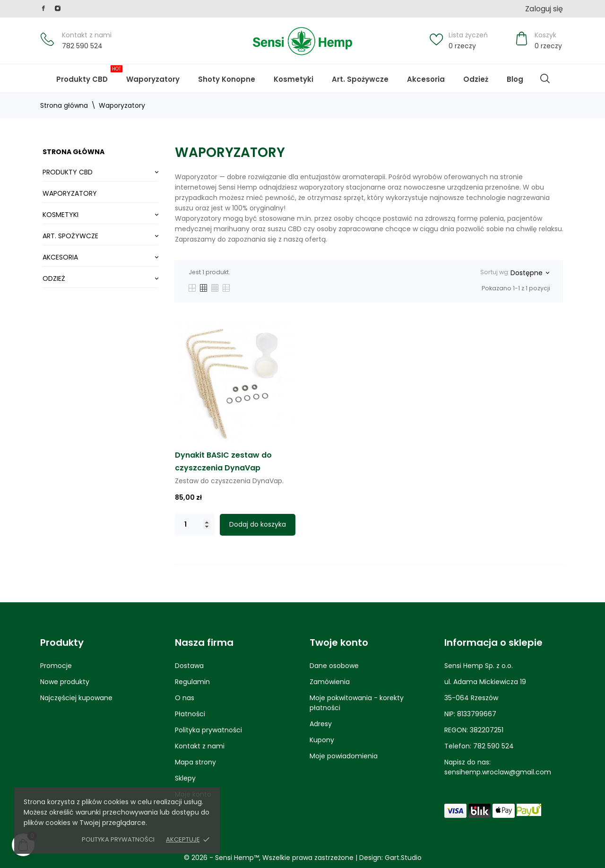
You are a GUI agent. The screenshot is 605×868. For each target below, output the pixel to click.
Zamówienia (330, 682)
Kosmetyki (294, 79)
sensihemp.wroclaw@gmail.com (498, 772)
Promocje (56, 666)
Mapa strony (195, 762)
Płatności (190, 714)
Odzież (476, 79)
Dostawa (189, 666)
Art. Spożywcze (360, 79)
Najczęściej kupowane (76, 698)
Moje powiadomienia (344, 756)
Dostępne (530, 273)
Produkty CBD (89, 75)
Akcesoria (426, 79)
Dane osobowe (334, 666)
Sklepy (185, 778)
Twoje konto (339, 642)
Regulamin (192, 682)
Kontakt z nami (87, 35)
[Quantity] (195, 525)
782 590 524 (82, 46)
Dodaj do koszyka (258, 524)
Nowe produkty (65, 682)
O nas (185, 698)
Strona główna (73, 152)
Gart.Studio (403, 858)
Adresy (321, 724)
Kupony (322, 740)
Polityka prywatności (118, 839)
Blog (522, 75)
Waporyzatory (153, 79)
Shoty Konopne (234, 75)
